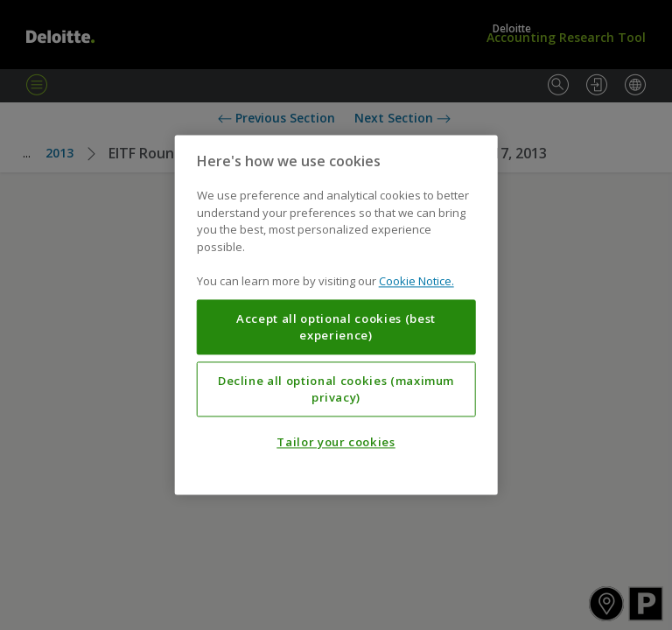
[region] (336, 315)
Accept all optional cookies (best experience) (336, 327)
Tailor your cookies (336, 443)
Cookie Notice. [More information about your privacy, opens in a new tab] (416, 282)
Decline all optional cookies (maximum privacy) (336, 389)
